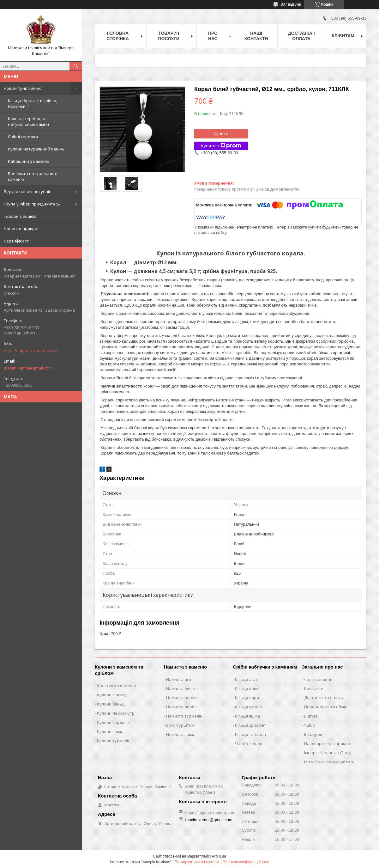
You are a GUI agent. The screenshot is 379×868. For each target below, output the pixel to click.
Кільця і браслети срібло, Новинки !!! (33, 103)
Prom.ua (219, 856)
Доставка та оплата (324, 698)
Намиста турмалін (184, 716)
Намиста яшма (181, 734)
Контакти (314, 688)
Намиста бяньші (182, 688)
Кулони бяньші (112, 704)
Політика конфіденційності (246, 862)
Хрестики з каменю (117, 686)
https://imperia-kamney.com (31, 351)
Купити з (221, 146)
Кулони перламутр (116, 713)
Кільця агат (246, 679)
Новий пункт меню (23, 88)
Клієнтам (343, 36)
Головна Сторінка (118, 36)
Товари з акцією (20, 216)
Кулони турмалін (114, 741)
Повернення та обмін (326, 707)
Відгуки (311, 716)
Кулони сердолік (113, 722)
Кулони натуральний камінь (36, 149)
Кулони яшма (110, 731)
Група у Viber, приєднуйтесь (32, 204)
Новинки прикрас (21, 229)
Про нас (213, 36)
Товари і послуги (168, 36)
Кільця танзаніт (251, 734)
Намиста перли (181, 698)
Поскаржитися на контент (197, 862)
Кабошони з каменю (29, 161)
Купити (221, 134)
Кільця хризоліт (251, 725)
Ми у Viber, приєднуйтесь (329, 762)
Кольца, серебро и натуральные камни (28, 121)
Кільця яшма (247, 716)
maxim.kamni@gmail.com (28, 368)
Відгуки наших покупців (28, 192)
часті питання (318, 679)
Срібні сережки (23, 137)
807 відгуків (291, 4)
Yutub (310, 725)
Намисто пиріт (181, 707)
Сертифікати (17, 241)
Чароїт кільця (249, 743)
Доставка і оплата (301, 36)
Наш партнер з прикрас (328, 743)
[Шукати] (76, 66)
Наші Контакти (256, 36)
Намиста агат (180, 679)
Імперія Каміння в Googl (328, 753)
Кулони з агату (112, 695)
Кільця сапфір (249, 707)
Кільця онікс (247, 688)
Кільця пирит (248, 698)
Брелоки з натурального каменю (33, 176)
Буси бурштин (180, 725)
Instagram (314, 734)
